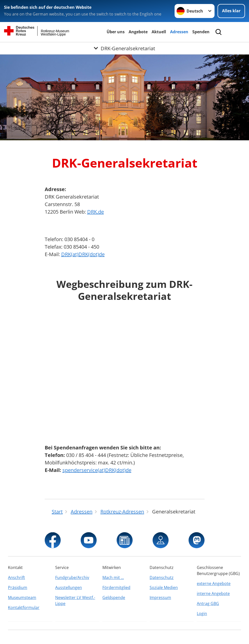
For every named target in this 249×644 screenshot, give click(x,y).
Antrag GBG (208, 603)
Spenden (201, 32)
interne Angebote (213, 593)
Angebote (138, 32)
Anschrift (16, 577)
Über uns (116, 32)
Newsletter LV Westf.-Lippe (75, 600)
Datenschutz (162, 577)
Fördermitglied (116, 587)
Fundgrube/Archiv (72, 577)
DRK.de (96, 212)
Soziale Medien (164, 587)
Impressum (160, 597)
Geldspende (114, 597)
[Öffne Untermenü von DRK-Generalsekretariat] (124, 48)
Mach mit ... (113, 577)
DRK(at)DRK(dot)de (83, 254)
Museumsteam (22, 597)
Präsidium (18, 587)
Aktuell (159, 32)
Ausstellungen (69, 587)
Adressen (179, 32)
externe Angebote (214, 583)
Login (202, 613)
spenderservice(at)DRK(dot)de (97, 470)
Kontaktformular (24, 607)
